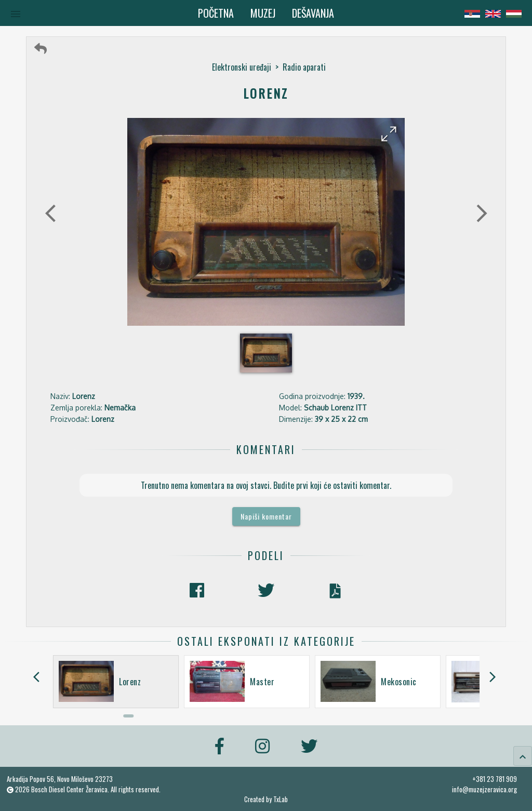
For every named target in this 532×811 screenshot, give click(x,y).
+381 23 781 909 (495, 779)
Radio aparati (304, 67)
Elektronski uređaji (242, 67)
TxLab (281, 799)
